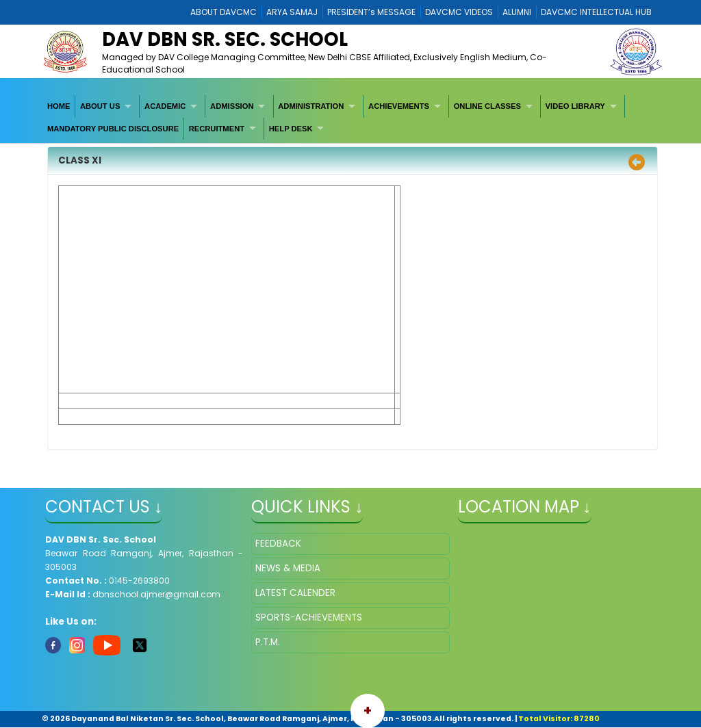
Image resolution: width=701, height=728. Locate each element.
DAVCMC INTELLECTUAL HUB (596, 12)
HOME (59, 106)
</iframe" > (557, 601)
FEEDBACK (278, 544)
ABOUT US (100, 106)
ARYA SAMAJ (292, 12)
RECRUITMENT (217, 129)
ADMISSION (232, 106)
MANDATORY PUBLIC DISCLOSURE (113, 129)
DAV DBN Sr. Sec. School (225, 39)
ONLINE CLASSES (487, 106)
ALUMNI (517, 12)
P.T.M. (268, 642)
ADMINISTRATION (311, 106)
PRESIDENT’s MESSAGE (371, 12)
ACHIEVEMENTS (399, 106)
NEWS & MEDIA (288, 568)
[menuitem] (59, 106)
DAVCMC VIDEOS (459, 12)
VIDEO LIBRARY (575, 106)
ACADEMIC (165, 106)
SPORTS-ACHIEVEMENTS (309, 617)
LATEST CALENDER (295, 593)
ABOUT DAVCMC (224, 12)
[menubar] (350, 117)
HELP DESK (291, 129)
